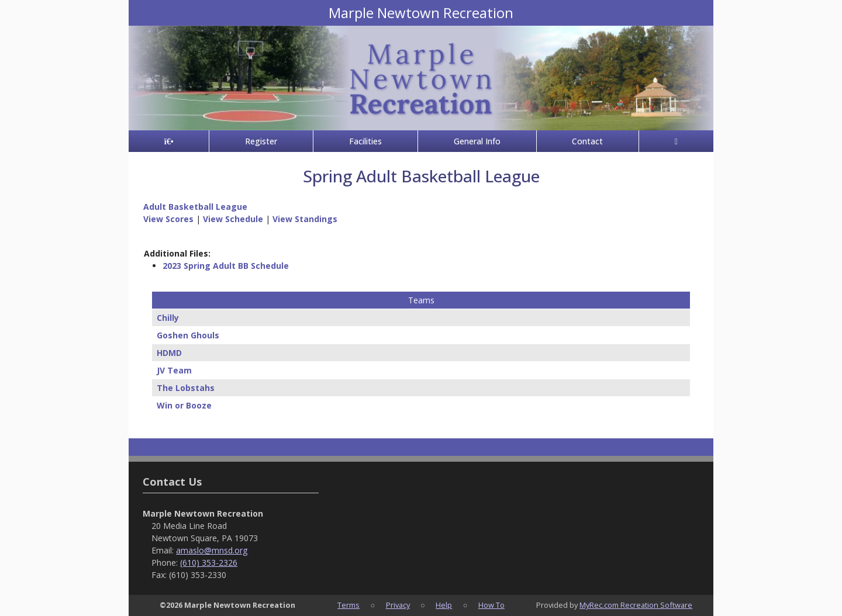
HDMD (169, 353)
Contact (587, 141)
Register (261, 141)
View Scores (168, 219)
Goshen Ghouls (188, 335)
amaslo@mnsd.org (212, 550)
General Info (477, 141)
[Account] (676, 141)
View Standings (305, 219)
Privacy (398, 605)
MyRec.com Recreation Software (636, 605)
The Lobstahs (186, 388)
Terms (348, 605)
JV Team (174, 370)
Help (444, 605)
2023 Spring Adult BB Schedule (226, 266)
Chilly (168, 318)
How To (491, 605)
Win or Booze (184, 405)
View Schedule (233, 219)
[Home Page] (169, 141)
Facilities (365, 141)
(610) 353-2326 (209, 563)
